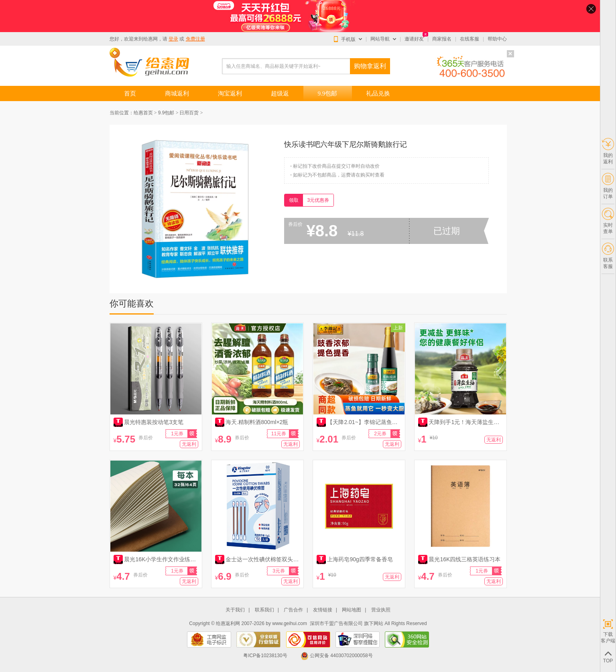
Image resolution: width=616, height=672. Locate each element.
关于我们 (235, 610)
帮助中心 (497, 39)
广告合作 (293, 610)
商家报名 (442, 39)
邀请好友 (414, 39)
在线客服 (470, 39)
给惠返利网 (228, 623)
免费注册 (195, 39)
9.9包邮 (166, 113)
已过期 (447, 231)
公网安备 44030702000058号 (337, 656)
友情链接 (323, 610)
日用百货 (189, 113)
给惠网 (150, 39)
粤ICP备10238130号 (265, 656)
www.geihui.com (290, 623)
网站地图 (352, 610)
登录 (173, 39)
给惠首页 (143, 113)
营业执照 (381, 610)
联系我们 (264, 610)
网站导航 (380, 39)
